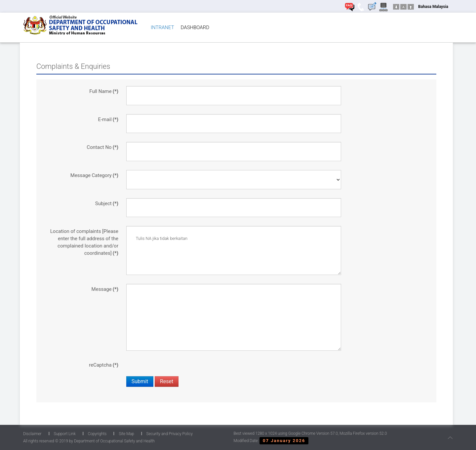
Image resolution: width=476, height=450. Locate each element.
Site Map (124, 434)
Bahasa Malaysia (433, 7)
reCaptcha (104, 365)
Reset (167, 381)
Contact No (102, 147)
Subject (107, 203)
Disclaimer (32, 434)
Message (105, 289)
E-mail (108, 119)
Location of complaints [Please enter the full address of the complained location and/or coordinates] (84, 242)
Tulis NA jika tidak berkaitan (234, 250)
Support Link (62, 434)
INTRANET (162, 27)
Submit (140, 381)
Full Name (104, 91)
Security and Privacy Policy (167, 434)
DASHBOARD (195, 27)
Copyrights (95, 434)
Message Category (94, 175)
